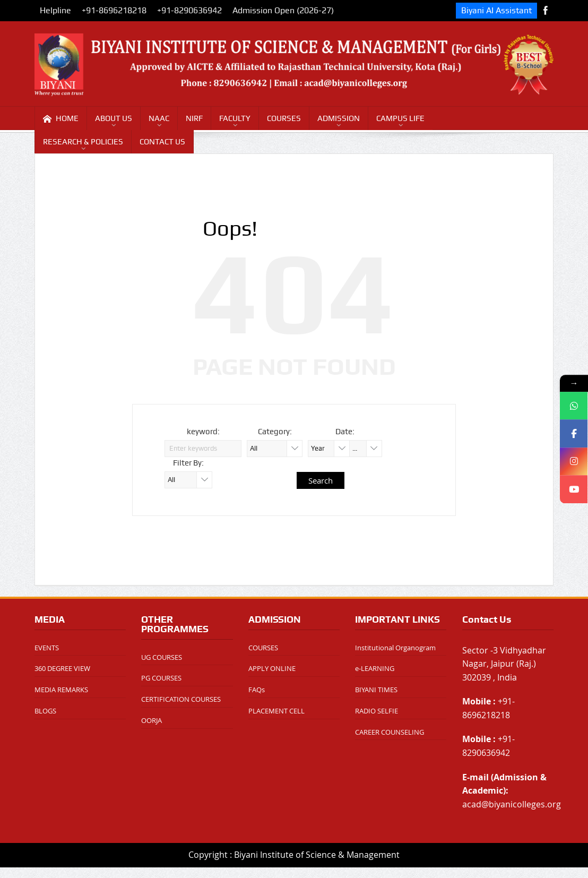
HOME (61, 119)
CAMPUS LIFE (400, 118)
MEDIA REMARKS (61, 690)
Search (321, 480)
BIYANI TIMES (376, 690)
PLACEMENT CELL (276, 711)
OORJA (152, 720)
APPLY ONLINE (272, 668)
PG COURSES (161, 678)
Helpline (55, 10)
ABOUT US (114, 118)
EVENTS (47, 648)
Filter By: (188, 463)
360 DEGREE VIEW (62, 668)
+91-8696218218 (114, 10)
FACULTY (235, 118)
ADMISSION (339, 118)
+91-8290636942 (189, 10)
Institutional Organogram (395, 648)
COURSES (284, 118)
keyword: (203, 432)
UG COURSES (162, 657)
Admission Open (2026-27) (283, 10)
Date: (345, 432)
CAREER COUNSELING (390, 732)
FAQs (257, 690)
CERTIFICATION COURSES (181, 699)
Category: (275, 432)
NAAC (159, 118)
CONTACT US (162, 142)
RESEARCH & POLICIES (83, 142)
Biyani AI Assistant (496, 10)
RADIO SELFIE (377, 711)
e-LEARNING (375, 668)
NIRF (194, 118)
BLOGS (45, 711)
